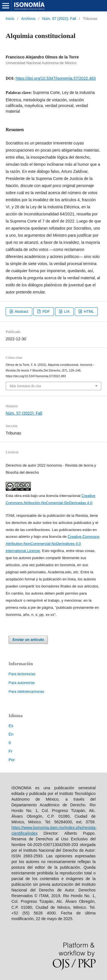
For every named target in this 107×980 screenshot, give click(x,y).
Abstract (21, 311)
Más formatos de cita (25, 386)
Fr (10, 751)
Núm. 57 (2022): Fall (59, 19)
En (11, 734)
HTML (88, 311)
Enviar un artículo (28, 640)
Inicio (10, 19)
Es (11, 726)
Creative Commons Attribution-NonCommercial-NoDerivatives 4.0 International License (53, 544)
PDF (46, 311)
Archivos (28, 19)
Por (12, 760)
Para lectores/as (22, 674)
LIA (66, 311)
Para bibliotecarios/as (26, 692)
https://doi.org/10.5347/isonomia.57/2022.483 (56, 78)
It (10, 743)
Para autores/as (22, 683)
